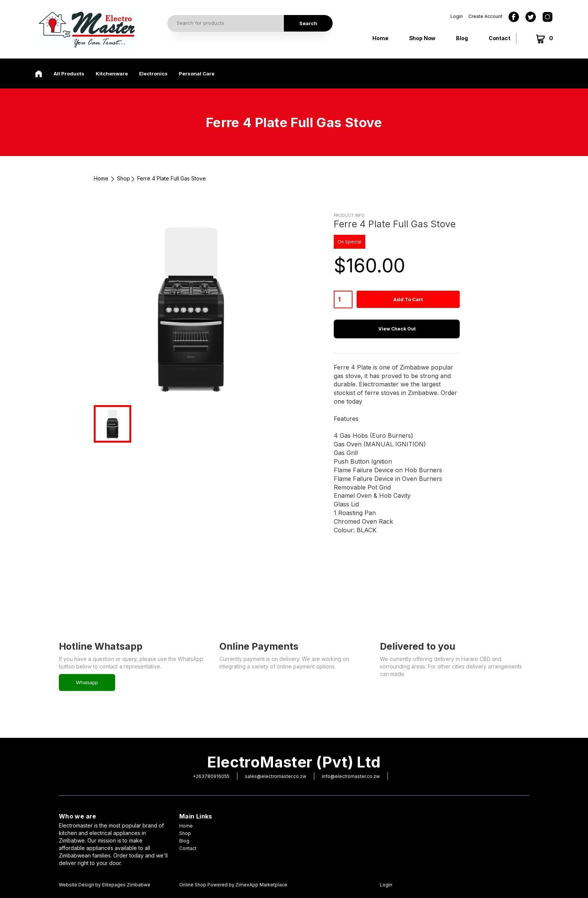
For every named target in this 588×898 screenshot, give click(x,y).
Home (380, 38)
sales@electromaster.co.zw (276, 776)
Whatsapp (87, 683)
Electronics (153, 74)
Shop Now (422, 38)
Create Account (485, 16)
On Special (349, 242)
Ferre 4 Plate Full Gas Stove (172, 178)
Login (457, 16)
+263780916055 (211, 776)
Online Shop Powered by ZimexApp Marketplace (233, 885)
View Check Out (397, 329)
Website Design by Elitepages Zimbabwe (105, 885)
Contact (499, 38)
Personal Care (197, 74)
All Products (69, 74)
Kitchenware (112, 74)
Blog (462, 38)
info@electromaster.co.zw (351, 776)
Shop (124, 178)
